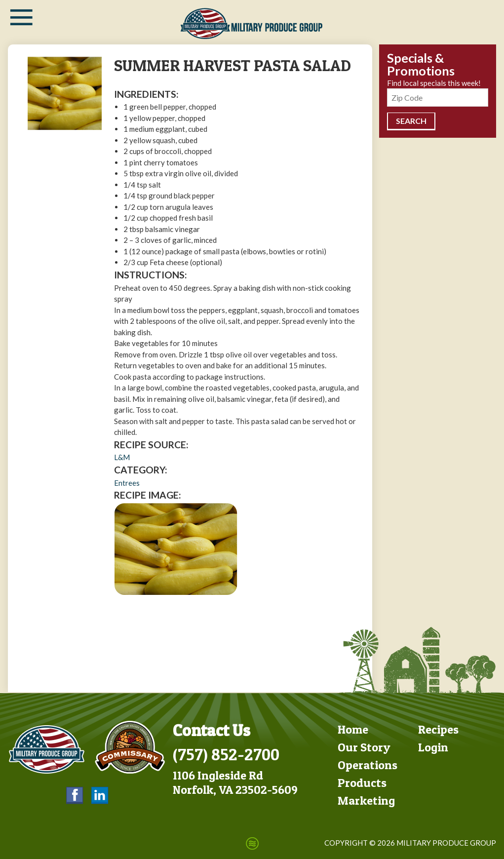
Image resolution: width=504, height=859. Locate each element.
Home (353, 728)
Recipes (438, 728)
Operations (368, 764)
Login (433, 746)
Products (362, 782)
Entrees (127, 483)
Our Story (364, 746)
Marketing (366, 800)
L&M (122, 457)
